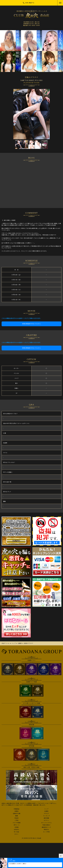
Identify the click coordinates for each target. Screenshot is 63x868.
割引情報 (46, 818)
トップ (46, 809)
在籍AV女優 (17, 814)
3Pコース (17, 825)
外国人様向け (46, 825)
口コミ (17, 834)
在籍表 (46, 811)
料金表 (17, 818)
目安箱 (17, 827)
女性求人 (17, 830)
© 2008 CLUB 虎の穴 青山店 (32, 838)
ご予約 (17, 820)
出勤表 (17, 811)
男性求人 (46, 830)
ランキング (46, 816)
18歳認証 (17, 809)
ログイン (46, 820)
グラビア (46, 814)
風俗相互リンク (46, 827)
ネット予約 (46, 832)
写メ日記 (17, 832)
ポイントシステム (46, 823)
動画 (17, 816)
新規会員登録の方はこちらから (31, 324)
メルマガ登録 (17, 823)
